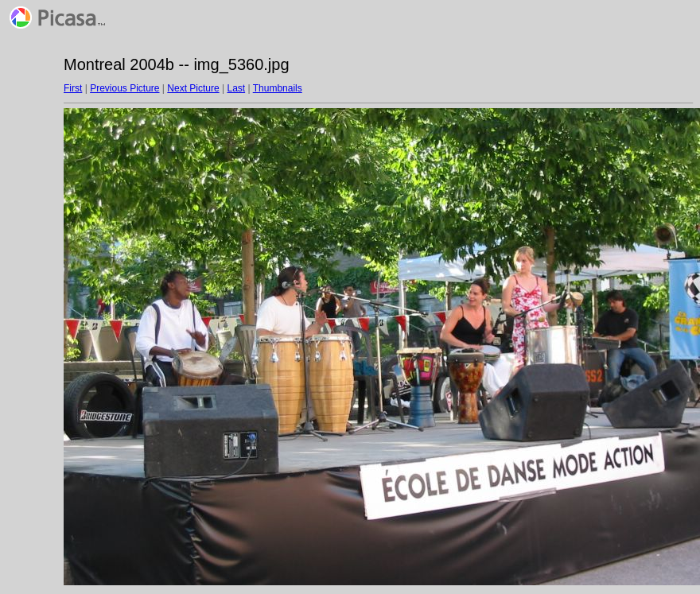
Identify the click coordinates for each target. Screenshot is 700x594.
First (73, 88)
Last (236, 88)
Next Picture (193, 88)
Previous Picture (124, 88)
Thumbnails (278, 88)
